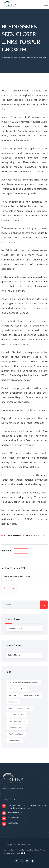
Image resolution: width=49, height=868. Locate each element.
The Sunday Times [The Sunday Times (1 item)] (16, 734)
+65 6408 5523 (13, 818)
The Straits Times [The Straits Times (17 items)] (16, 728)
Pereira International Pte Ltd (35, 850)
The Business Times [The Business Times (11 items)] (16, 715)
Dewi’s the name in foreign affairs (18, 577)
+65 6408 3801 (13, 823)
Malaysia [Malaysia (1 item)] (12, 695)
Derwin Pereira (14, 535)
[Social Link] (16, 861)
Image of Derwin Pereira (13, 850)
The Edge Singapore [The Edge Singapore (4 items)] (17, 721)
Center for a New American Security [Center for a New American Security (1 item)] (23, 682)
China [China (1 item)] (11, 689)
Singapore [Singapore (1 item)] (13, 702)
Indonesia (21, 551)
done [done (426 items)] (23, 689)
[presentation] (5, 588)
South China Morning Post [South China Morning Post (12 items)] (19, 708)
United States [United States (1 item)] (14, 741)
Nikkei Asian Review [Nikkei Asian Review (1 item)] (31, 695)
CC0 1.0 (21, 853)
